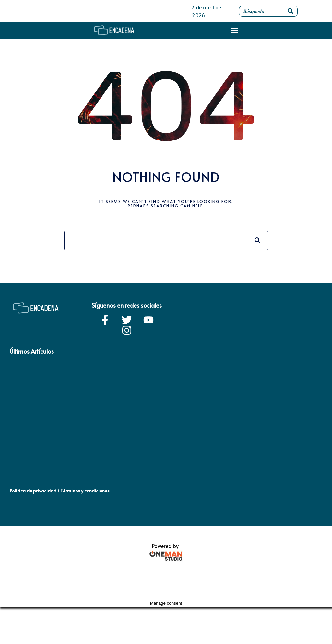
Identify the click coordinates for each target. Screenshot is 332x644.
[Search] (290, 11)
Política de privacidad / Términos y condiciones (60, 491)
